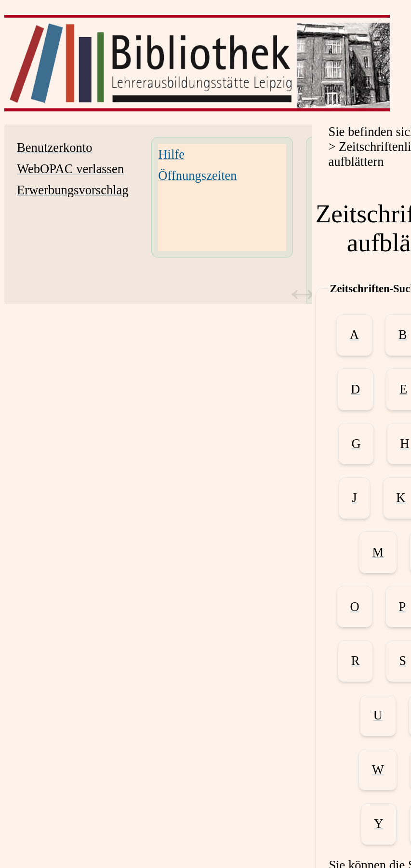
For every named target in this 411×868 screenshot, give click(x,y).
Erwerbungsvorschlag (73, 190)
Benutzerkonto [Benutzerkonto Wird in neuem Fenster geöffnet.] (54, 148)
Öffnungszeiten (197, 176)
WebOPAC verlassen (70, 169)
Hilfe (171, 154)
